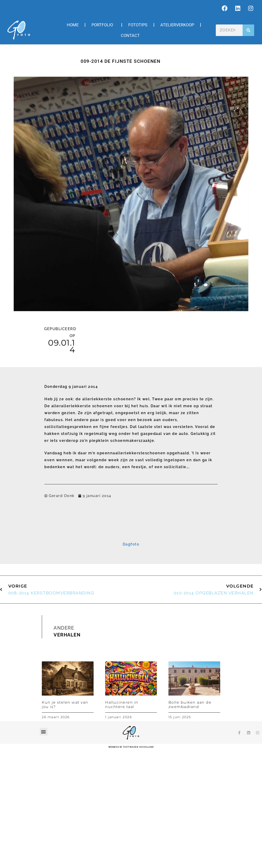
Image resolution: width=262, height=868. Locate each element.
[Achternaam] (131, 582)
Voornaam (75, 561)
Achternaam (76, 575)
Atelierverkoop (177, 25)
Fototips (138, 25)
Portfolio (103, 25)
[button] (44, 849)
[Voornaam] (131, 567)
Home (73, 25)
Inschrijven (131, 593)
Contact (130, 35)
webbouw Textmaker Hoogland (131, 865)
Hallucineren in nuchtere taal (122, 822)
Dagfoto (131, 662)
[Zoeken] (248, 30)
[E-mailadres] (131, 553)
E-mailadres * (77, 546)
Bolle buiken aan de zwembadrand (190, 822)
